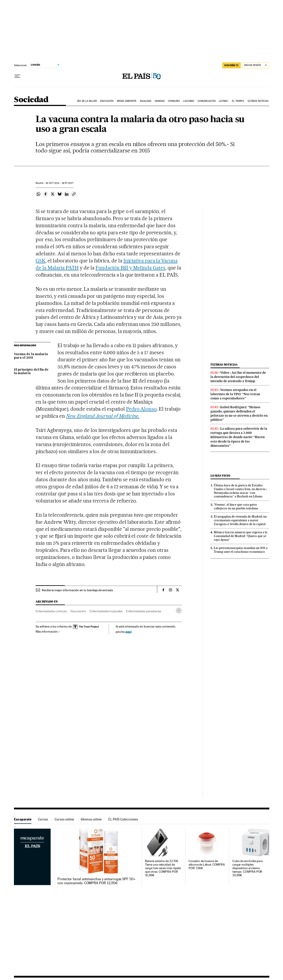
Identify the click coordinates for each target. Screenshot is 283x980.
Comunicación (207, 101)
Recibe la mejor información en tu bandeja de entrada (77, 590)
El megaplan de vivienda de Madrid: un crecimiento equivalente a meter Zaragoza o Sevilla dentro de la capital (240, 520)
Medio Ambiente (127, 101)
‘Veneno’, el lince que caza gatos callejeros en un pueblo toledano (236, 506)
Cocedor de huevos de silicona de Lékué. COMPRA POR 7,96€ (207, 865)
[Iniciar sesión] (256, 65)
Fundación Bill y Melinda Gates (130, 268)
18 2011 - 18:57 (59, 183)
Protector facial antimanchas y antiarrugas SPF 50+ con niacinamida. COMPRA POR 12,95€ (97, 881)
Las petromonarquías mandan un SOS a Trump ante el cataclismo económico (241, 550)
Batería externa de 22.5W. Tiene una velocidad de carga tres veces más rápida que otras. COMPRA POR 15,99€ (163, 868)
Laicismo (189, 101)
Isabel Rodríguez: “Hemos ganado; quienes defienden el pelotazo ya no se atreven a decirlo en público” (239, 413)
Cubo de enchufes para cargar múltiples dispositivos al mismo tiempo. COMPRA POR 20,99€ (248, 868)
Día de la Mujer (87, 101)
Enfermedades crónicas (51, 611)
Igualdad (146, 101)
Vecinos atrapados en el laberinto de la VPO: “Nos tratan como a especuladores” (235, 394)
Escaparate (23, 819)
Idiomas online (91, 819)
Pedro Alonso (141, 409)
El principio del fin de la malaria (31, 372)
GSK (40, 261)
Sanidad (160, 101)
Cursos (43, 819)
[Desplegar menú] (17, 76)
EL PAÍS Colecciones (123, 819)
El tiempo (238, 101)
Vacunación (78, 611)
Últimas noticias (258, 101)
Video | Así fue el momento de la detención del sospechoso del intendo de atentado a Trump (238, 377)
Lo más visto (220, 476)
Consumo (174, 101)
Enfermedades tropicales (106, 611)
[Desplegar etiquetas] (179, 611)
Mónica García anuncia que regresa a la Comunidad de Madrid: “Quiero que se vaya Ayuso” (241, 536)
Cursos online (64, 819)
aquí (128, 632)
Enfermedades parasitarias (144, 611)
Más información (48, 632)
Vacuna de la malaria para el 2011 (31, 356)
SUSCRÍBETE (231, 65)
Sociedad (31, 100)
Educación (107, 101)
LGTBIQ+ (224, 101)
